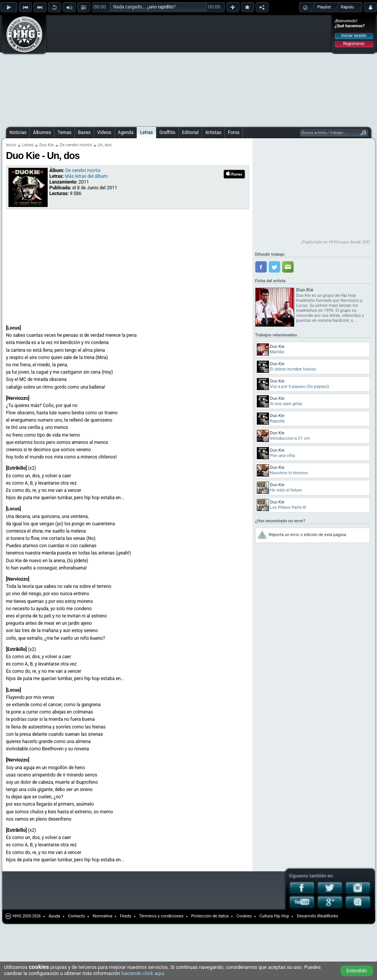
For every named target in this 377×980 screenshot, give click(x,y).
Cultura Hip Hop (274, 916)
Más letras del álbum (86, 176)
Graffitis (168, 132)
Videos (104, 132)
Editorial (190, 132)
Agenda (126, 132)
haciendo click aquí (143, 973)
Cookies (244, 916)
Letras (146, 132)
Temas (65, 132)
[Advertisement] (145, 70)
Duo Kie (47, 145)
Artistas (213, 132)
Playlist (324, 7)
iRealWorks (328, 916)
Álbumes (42, 132)
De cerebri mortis (76, 145)
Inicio (11, 145)
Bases (84, 132)
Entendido (357, 971)
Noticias (18, 132)
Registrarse (354, 44)
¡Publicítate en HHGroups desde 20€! (336, 242)
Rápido (347, 7)
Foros (234, 132)
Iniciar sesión (354, 36)
